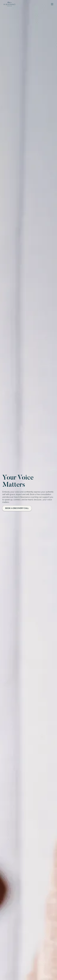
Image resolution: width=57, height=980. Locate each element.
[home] (9, 4)
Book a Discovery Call (17, 508)
